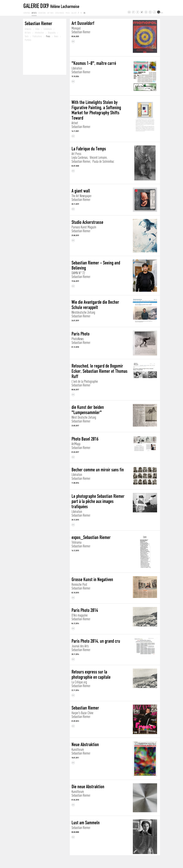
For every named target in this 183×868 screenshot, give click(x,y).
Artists (34, 13)
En (84, 13)
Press (68, 13)
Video (38, 29)
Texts (27, 36)
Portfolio (28, 40)
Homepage (27, 13)
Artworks (28, 29)
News (56, 36)
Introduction (40, 33)
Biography (52, 33)
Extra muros (60, 13)
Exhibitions (42, 13)
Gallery (74, 13)
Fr (81, 13)
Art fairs (50, 13)
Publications (37, 36)
